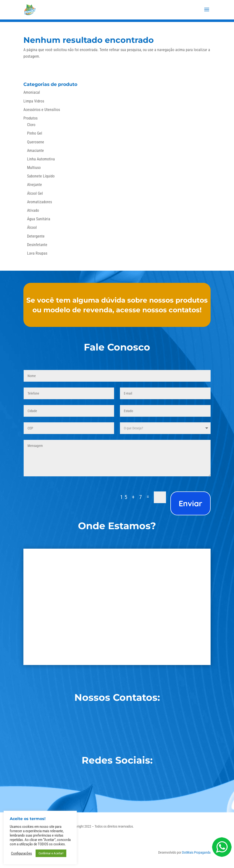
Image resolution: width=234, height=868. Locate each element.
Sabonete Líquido (41, 176)
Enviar (190, 503)
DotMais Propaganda (196, 852)
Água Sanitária (39, 219)
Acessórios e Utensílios (42, 110)
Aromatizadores (39, 202)
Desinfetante (37, 245)
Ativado (33, 210)
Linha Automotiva (41, 159)
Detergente (36, 236)
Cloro (31, 125)
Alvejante (34, 185)
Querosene (36, 142)
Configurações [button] (21, 853)
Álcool (32, 227)
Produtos (30, 118)
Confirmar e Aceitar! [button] (51, 853)
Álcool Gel (35, 193)
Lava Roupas (37, 253)
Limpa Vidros (34, 101)
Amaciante (35, 151)
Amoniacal (32, 92)
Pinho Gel (35, 133)
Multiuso (34, 168)
